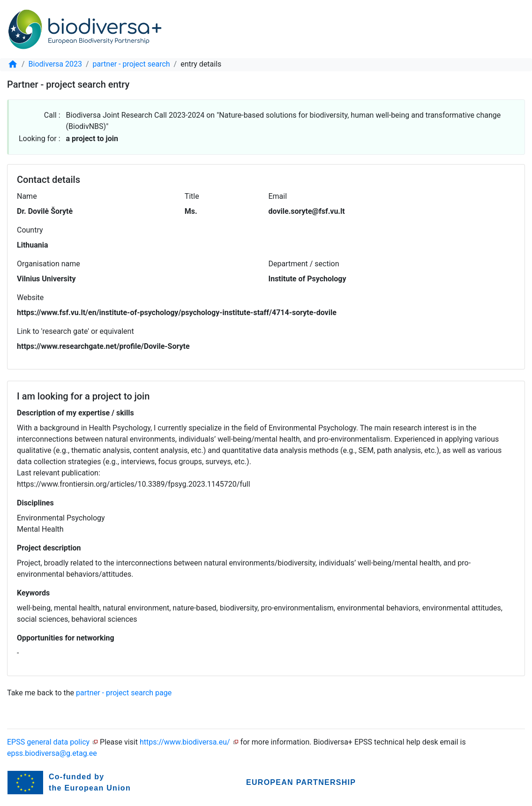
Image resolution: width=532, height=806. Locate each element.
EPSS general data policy (48, 742)
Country (30, 230)
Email (277, 196)
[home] (13, 64)
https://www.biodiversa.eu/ (185, 742)
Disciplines (35, 503)
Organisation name (49, 264)
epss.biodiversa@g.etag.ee (52, 753)
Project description (49, 548)
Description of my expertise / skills (75, 413)
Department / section (304, 264)
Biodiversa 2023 (55, 64)
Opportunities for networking (66, 638)
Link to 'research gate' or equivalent (75, 331)
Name (27, 196)
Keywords (33, 593)
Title (192, 196)
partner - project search (131, 64)
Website (30, 298)
